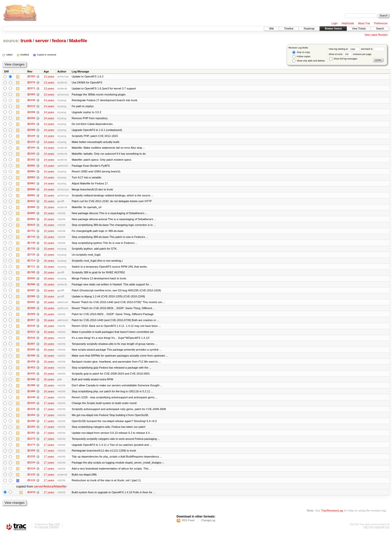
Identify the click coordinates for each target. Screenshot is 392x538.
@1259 (31, 454)
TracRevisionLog (332, 514)
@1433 (31, 376)
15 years (49, 196)
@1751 (31, 232)
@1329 (31, 412)
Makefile (78, 41)
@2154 (31, 142)
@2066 (31, 190)
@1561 (31, 304)
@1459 (31, 364)
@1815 (31, 226)
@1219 (31, 472)
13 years (49, 76)
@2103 (31, 154)
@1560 (31, 310)
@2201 (31, 124)
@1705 (31, 274)
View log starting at (345, 49)
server (42, 41)
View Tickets (359, 29)
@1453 (31, 370)
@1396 (31, 382)
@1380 (31, 388)
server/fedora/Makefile (50, 490)
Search (380, 29)
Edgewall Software (48, 531)
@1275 (31, 442)
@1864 (31, 220)
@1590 (31, 286)
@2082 (31, 184)
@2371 (31, 88)
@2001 (31, 196)
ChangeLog (208, 525)
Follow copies (301, 57)
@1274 (31, 448)
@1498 (31, 358)
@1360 (31, 394)
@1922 (31, 202)
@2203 (31, 118)
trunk (26, 41)
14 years (49, 100)
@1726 (31, 250)
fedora (59, 41)
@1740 (31, 244)
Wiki (271, 29)
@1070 (31, 496)
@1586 (31, 298)
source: (11, 41)
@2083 (31, 178)
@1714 (31, 262)
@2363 (31, 94)
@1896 (31, 208)
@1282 (31, 436)
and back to (373, 49)
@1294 (31, 418)
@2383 (31, 76)
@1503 (31, 352)
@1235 (31, 460)
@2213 (31, 106)
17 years (49, 400)
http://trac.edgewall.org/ (376, 531)
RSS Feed (188, 525)
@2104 (31, 148)
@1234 (31, 466)
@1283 (31, 430)
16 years (49, 262)
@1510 (31, 340)
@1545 (31, 328)
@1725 (31, 256)
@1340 (31, 400)
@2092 (31, 166)
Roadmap (309, 29)
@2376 (31, 82)
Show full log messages (343, 59)
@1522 (31, 334)
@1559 (31, 316)
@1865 (31, 214)
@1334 (31, 406)
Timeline (289, 29)
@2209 (31, 112)
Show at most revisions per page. (350, 54)
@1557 (31, 322)
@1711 (31, 268)
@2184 (31, 136)
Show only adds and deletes (308, 61)
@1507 (31, 346)
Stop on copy (301, 52)
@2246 (31, 100)
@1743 (31, 238)
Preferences (381, 23)
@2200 (31, 130)
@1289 (31, 424)
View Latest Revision (376, 35)
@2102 (31, 160)
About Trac (364, 23)
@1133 (31, 478)
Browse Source (333, 29)
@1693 (31, 280)
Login (334, 23)
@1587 (31, 292)
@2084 (31, 172)
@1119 (31, 484)
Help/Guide (348, 23)
